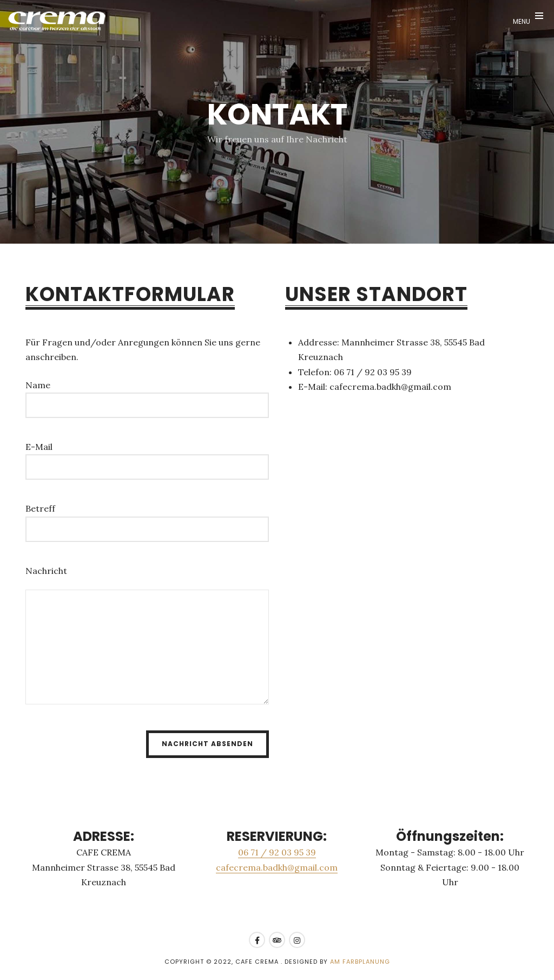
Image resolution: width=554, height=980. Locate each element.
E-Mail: (313, 387)
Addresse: (319, 342)
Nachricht (46, 571)
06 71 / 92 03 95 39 (277, 852)
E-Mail (39, 447)
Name (38, 385)
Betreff (40, 508)
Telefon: (315, 372)
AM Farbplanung (360, 962)
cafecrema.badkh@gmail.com (277, 867)
